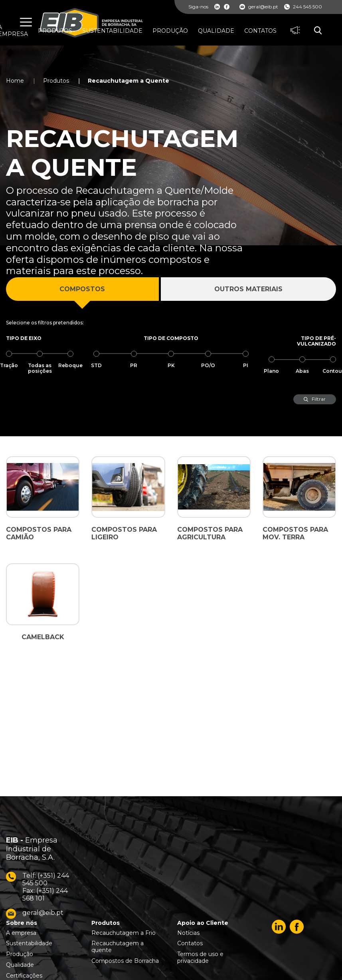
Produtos (56, 81)
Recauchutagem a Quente (128, 81)
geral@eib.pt (259, 7)
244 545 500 (303, 7)
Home (15, 81)
